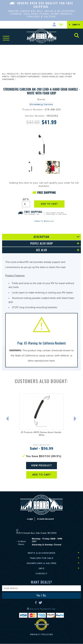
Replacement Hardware (25, 77)
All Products (10, 74)
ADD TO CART (50, 204)
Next (75, 420)
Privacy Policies (41, 635)
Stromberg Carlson (41, 104)
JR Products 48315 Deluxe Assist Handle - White (41, 434)
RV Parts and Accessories (37, 74)
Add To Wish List (45, 221)
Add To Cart (42, 475)
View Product (42, 466)
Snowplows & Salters (41, 563)
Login (30, 519)
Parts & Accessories (42, 553)
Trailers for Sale (41, 558)
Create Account (45, 519)
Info (41, 569)
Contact (41, 574)
